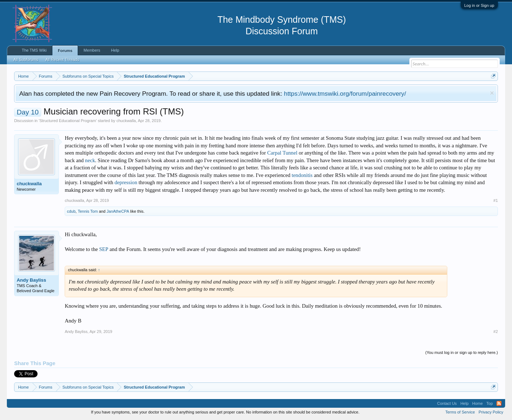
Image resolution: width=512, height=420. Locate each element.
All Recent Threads (62, 60)
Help (115, 50)
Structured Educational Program (68, 121)
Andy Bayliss (31, 280)
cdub (71, 211)
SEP (104, 249)
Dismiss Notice (492, 93)
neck (90, 160)
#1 (496, 200)
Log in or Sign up (479, 5)
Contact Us (447, 403)
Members (92, 50)
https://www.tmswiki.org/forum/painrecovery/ (345, 94)
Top (490, 403)
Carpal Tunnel (282, 153)
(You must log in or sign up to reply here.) (462, 352)
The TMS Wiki (34, 50)
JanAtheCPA (118, 211)
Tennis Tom (88, 211)
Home (477, 403)
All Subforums (26, 60)
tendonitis (302, 175)
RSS (499, 403)
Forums (65, 51)
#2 (496, 332)
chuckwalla (126, 121)
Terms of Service (460, 412)
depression (126, 182)
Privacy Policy (491, 412)
